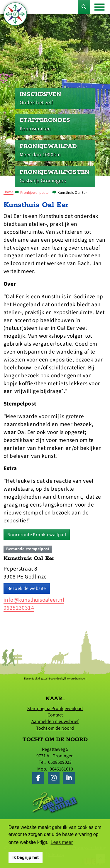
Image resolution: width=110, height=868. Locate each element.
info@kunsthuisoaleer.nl (34, 600)
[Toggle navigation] (99, 7)
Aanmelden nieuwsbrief (55, 721)
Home (9, 192)
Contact (55, 715)
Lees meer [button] (62, 842)
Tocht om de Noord (55, 728)
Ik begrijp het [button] (26, 857)
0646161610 (61, 769)
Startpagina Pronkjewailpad (55, 709)
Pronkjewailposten (35, 193)
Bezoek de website (27, 588)
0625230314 (19, 608)
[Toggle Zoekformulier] (84, 7)
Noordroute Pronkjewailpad (37, 535)
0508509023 (60, 762)
